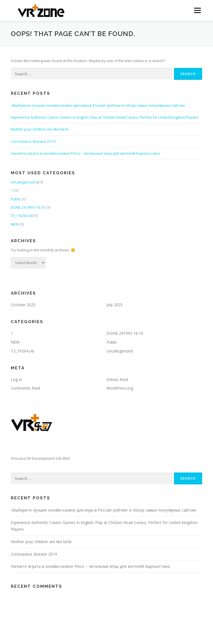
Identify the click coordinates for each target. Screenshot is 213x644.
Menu (197, 10)
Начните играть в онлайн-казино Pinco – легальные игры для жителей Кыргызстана (85, 153)
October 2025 (23, 305)
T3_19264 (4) (22, 216)
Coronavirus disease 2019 (33, 141)
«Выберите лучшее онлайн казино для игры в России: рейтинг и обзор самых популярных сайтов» (98, 105)
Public (16, 199)
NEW (15, 224)
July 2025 (115, 305)
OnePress (111, 631)
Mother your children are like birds (40, 129)
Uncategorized (23, 182)
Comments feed (25, 388)
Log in (16, 379)
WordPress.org (120, 388)
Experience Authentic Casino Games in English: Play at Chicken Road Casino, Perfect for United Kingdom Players (105, 117)
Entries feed (117, 379)
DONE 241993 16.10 (28, 207)
